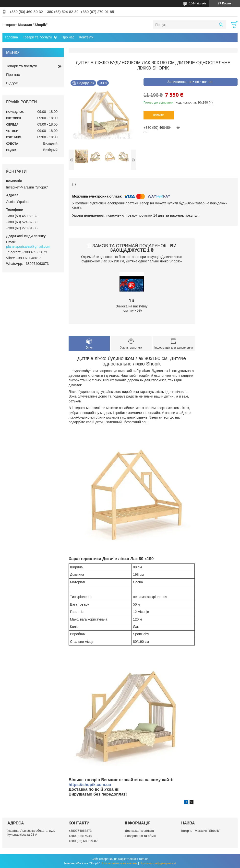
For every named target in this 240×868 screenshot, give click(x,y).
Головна (11, 37)
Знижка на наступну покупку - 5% (132, 308)
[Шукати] (221, 25)
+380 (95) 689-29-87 (83, 841)
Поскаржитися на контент (120, 863)
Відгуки (12, 83)
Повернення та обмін (140, 836)
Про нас (68, 37)
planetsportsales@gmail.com (28, 246)
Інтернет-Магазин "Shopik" (201, 831)
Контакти (86, 37)
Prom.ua (143, 859)
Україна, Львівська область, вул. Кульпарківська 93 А (31, 833)
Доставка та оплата (139, 831)
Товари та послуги (37, 37)
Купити (159, 115)
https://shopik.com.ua (90, 785)
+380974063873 (80, 831)
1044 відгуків (198, 3)
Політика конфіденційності (158, 863)
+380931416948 (80, 836)
